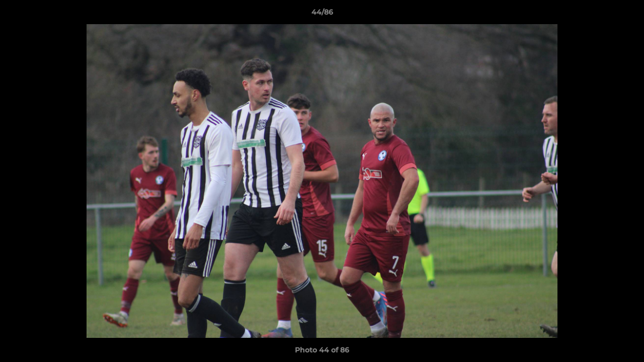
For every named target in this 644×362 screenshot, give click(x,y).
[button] (626, 15)
